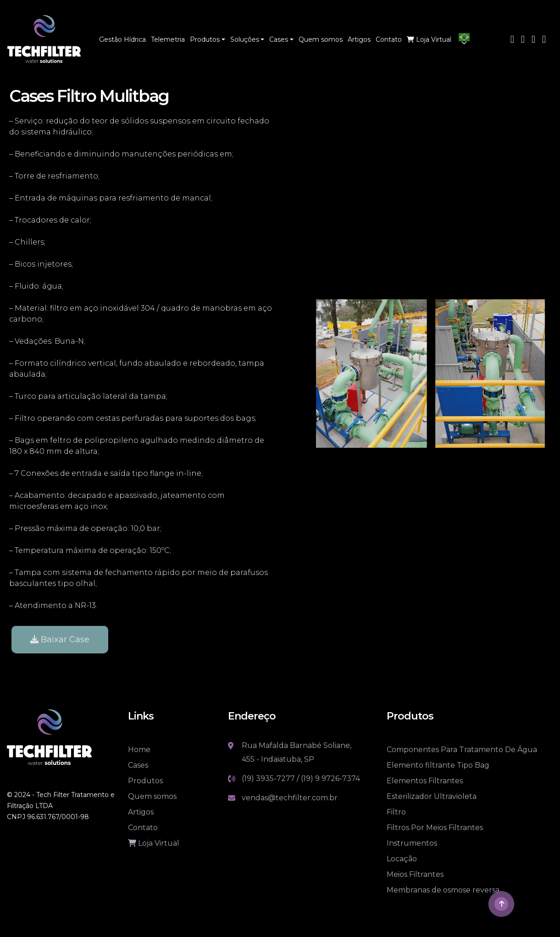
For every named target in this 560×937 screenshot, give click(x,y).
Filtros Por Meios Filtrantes (435, 828)
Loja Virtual (154, 843)
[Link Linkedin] (544, 40)
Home (139, 750)
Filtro (396, 812)
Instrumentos (412, 843)
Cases (138, 765)
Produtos (145, 781)
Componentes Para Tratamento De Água (462, 750)
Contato (143, 828)
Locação (402, 859)
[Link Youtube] (523, 40)
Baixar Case (60, 649)
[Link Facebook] (512, 40)
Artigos (141, 812)
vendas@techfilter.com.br (290, 798)
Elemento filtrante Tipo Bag (438, 765)
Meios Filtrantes (415, 874)
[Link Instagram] (533, 40)
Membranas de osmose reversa (443, 890)
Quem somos (152, 796)
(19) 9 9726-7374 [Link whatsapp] (330, 778)
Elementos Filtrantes (425, 781)
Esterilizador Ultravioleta (432, 796)
